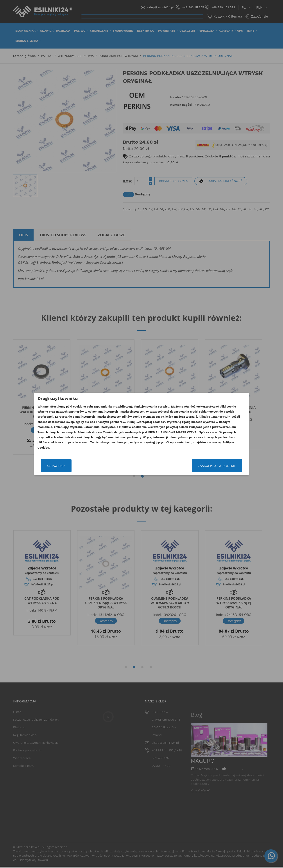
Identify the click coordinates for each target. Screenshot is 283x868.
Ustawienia (56, 466)
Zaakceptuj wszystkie (217, 466)
